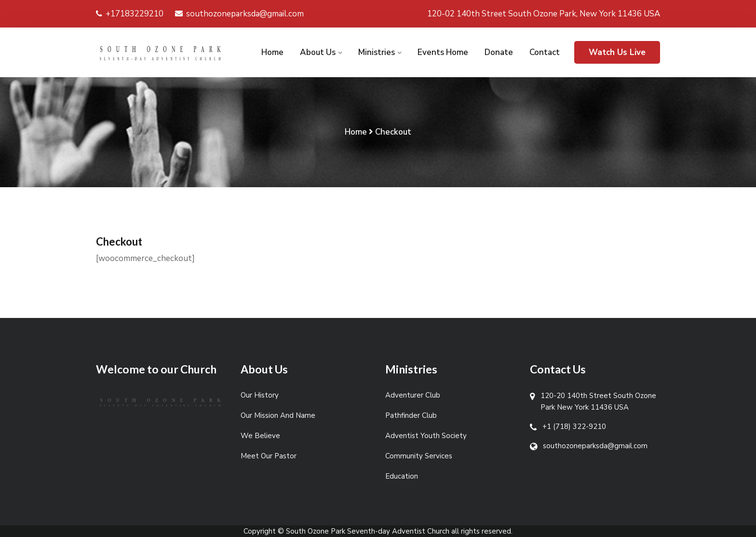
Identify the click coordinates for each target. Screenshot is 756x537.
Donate (499, 52)
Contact (545, 52)
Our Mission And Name (278, 415)
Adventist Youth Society (426, 436)
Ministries (377, 52)
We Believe (260, 436)
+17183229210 (130, 14)
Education (402, 476)
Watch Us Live (617, 52)
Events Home (443, 52)
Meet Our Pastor (269, 456)
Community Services (419, 456)
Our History (260, 395)
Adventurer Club (413, 395)
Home (272, 52)
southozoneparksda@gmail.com (239, 14)
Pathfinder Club (411, 415)
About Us (318, 52)
